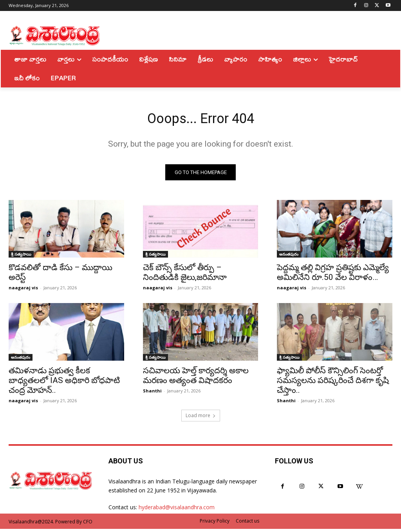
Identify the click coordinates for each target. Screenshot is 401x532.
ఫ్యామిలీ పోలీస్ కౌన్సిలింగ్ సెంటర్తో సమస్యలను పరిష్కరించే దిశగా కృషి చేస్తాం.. (333, 383)
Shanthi (152, 394)
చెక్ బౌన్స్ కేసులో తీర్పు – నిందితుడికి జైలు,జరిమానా (185, 275)
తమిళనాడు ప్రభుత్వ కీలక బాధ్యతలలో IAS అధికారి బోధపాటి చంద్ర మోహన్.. (64, 383)
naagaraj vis (23, 291)
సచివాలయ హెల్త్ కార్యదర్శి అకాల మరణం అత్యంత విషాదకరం (196, 379)
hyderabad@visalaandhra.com (177, 510)
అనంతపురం (289, 257)
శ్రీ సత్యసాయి (21, 257)
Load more (201, 419)
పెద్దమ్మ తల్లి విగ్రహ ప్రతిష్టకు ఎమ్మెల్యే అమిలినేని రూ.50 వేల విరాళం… (333, 275)
